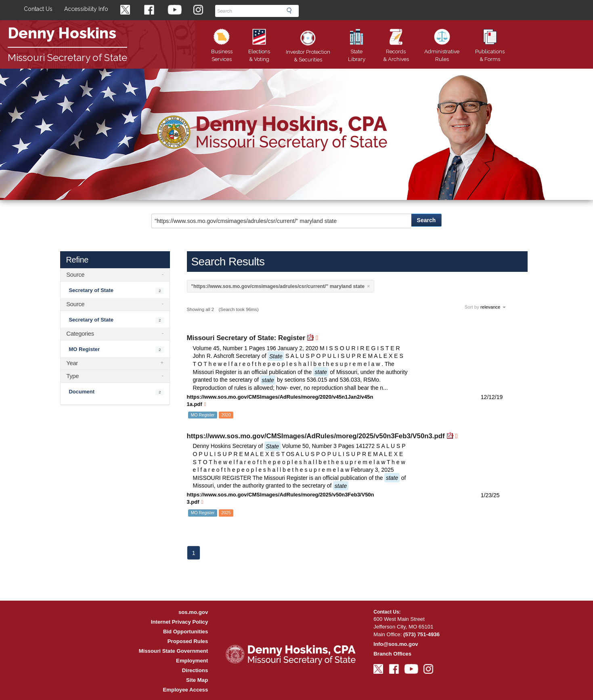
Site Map (197, 680)
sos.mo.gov (193, 612)
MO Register (84, 349)
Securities (308, 48)
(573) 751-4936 (421, 634)
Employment (192, 661)
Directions (195, 670)
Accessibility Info (86, 9)
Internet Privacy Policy (179, 622)
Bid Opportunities (185, 632)
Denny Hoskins (62, 33)
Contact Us (38, 9)
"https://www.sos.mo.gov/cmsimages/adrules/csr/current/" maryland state (278, 286)
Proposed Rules (188, 641)
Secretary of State (91, 290)
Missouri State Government (173, 651)
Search (291, 11)
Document (82, 392)
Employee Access (186, 690)
